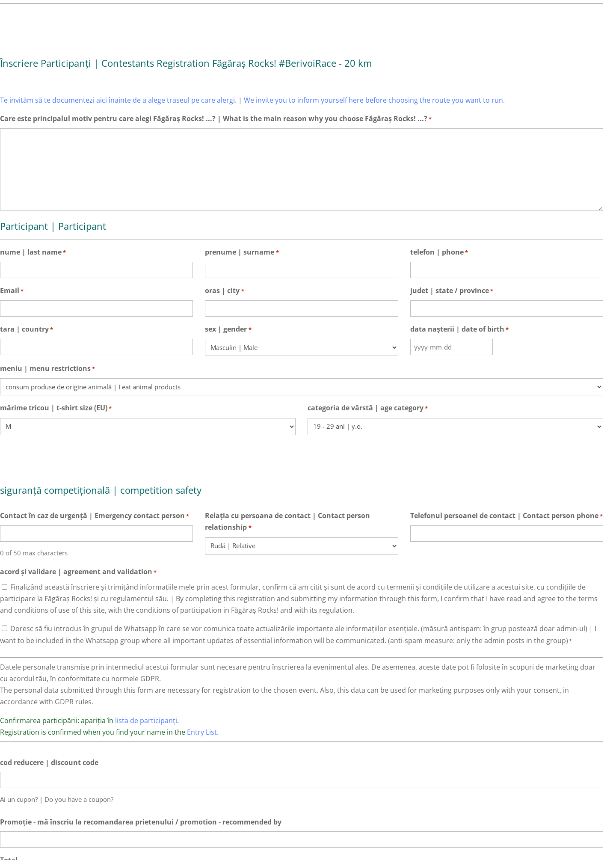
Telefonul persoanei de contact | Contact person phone (506, 516)
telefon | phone (439, 253)
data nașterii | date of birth (459, 330)
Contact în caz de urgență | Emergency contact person (95, 516)
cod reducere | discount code (49, 762)
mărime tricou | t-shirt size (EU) (56, 408)
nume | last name (33, 253)
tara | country (27, 330)
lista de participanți (146, 721)
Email (12, 291)
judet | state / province (452, 291)
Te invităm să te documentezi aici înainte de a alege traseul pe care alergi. (118, 100)
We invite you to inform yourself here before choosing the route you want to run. (374, 100)
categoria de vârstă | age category (368, 408)
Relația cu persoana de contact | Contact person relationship (287, 522)
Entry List (202, 732)
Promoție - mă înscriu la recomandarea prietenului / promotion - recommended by (141, 822)
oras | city (224, 291)
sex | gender (228, 330)
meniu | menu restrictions (47, 369)
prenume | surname (242, 253)
